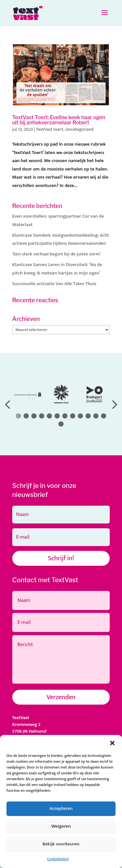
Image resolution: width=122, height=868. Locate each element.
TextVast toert (50, 129)
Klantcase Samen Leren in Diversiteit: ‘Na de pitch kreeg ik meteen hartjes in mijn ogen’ (57, 269)
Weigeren (61, 826)
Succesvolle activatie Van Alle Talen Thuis (54, 284)
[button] (112, 743)
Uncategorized (80, 129)
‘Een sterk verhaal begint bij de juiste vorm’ (56, 254)
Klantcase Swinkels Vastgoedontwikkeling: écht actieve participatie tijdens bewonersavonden (61, 239)
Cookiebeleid (58, 859)
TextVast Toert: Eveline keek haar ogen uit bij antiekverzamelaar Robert (59, 120)
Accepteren (61, 808)
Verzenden (61, 697)
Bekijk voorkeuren (61, 844)
